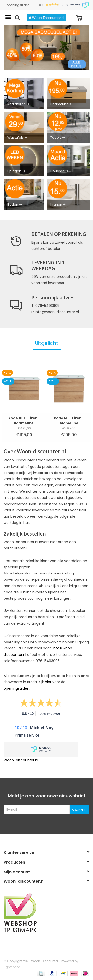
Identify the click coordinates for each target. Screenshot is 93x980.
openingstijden (17, 5)
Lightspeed (12, 967)
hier (48, 682)
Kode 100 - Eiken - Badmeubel (24, 421)
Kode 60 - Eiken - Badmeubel (69, 421)
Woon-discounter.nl (21, 760)
